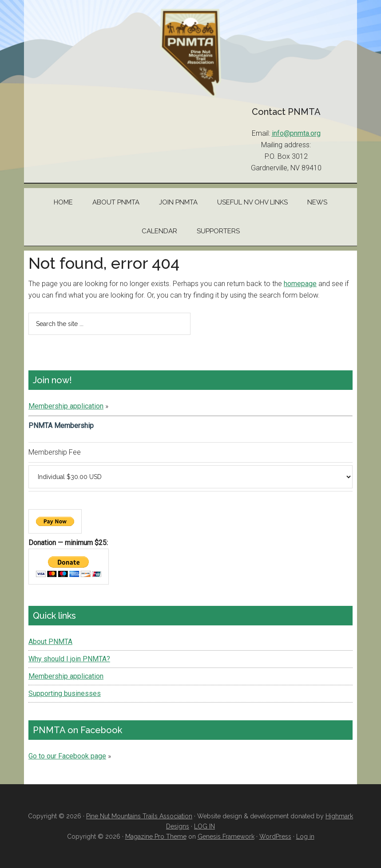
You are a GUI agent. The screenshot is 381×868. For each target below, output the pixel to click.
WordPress (275, 837)
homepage (300, 284)
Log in (305, 837)
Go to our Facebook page (67, 756)
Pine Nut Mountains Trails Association (190, 53)
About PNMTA (50, 642)
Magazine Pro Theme (156, 837)
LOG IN (204, 826)
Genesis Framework (226, 837)
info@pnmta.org (296, 133)
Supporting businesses (65, 693)
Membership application (66, 406)
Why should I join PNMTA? (69, 659)
